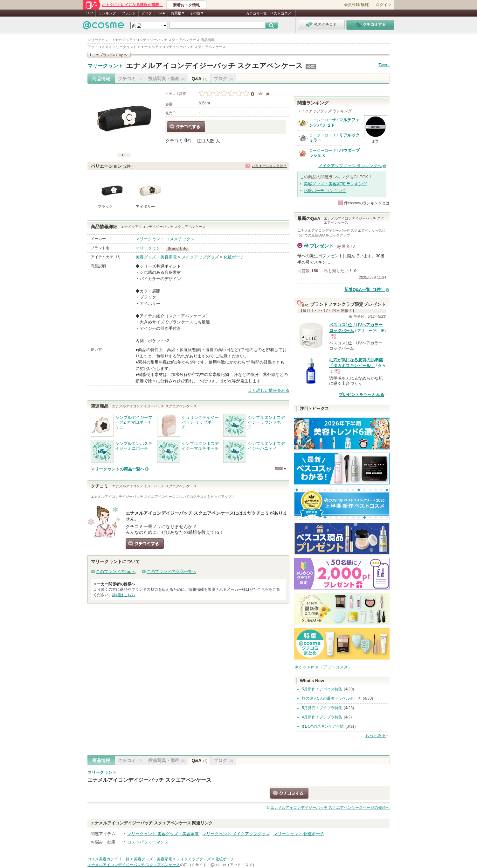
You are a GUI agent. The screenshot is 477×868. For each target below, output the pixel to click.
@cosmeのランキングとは (367, 203)
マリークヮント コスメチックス (165, 239)
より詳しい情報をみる (269, 390)
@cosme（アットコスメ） (233, 865)
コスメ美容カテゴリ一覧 (108, 859)
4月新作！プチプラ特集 (322, 717)
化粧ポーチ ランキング (325, 191)
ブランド (129, 13)
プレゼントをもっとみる (361, 395)
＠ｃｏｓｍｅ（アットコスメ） (323, 667)
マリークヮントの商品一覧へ (118, 469)
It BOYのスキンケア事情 (323, 726)
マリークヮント (105, 66)
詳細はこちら (124, 595)
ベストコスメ (281, 13)
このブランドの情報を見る (109, 55)
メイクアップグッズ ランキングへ (350, 166)
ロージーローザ (322, 120)
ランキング (107, 13)
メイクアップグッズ (200, 257)
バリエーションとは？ (269, 166)
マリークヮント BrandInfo (180, 248)
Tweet (384, 65)
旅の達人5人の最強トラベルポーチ (332, 698)
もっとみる (375, 735)
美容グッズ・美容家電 (156, 257)
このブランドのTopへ (116, 572)
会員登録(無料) (357, 5)
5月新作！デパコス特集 (322, 689)
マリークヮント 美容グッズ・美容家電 (163, 834)
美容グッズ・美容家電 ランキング (335, 184)
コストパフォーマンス (148, 842)
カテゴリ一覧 (256, 13)
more (279, 468)
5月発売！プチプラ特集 (322, 708)
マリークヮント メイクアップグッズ (236, 834)
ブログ (147, 13)
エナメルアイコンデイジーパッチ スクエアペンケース (214, 66)
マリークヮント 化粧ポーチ (299, 834)
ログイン (384, 5)
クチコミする (186, 127)
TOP (89, 13)
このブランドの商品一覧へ (171, 572)
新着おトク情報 (186, 5)
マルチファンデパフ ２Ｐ (334, 122)
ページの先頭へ (330, 808)
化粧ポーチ (234, 257)
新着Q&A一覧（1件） (365, 289)
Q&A (161, 13)
